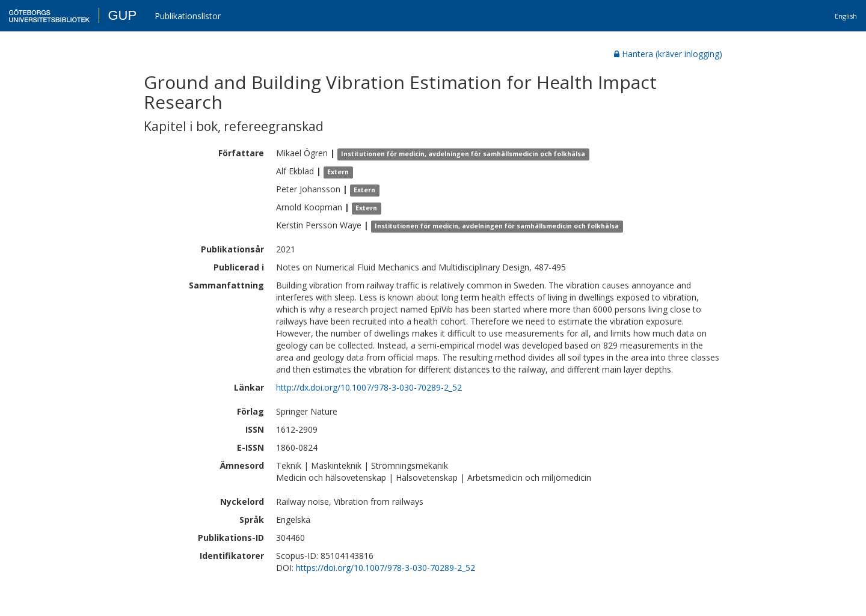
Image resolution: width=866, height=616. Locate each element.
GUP (122, 15)
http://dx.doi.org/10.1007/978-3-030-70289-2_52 (369, 387)
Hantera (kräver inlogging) (668, 54)
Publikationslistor (188, 16)
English (846, 16)
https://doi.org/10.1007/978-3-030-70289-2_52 (385, 568)
